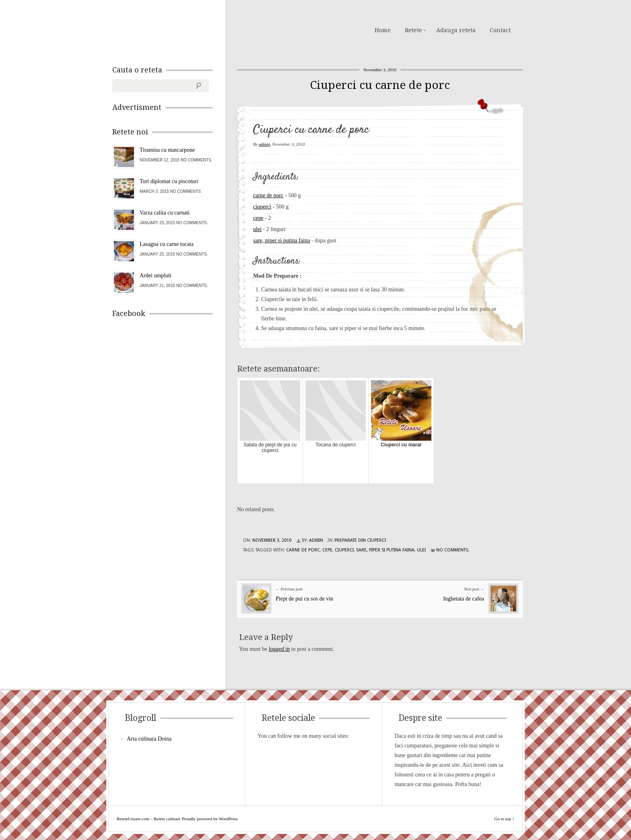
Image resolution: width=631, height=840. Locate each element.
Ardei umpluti (156, 276)
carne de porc (268, 195)
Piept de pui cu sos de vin (304, 599)
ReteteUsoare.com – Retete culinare (170, 29)
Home (383, 30)
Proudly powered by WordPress (210, 819)
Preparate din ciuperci (360, 540)
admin (264, 144)
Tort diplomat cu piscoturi (169, 181)
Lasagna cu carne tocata (167, 244)
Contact (500, 30)
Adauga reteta (456, 30)
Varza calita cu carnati (165, 213)
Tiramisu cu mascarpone (167, 150)
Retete (413, 30)
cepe (258, 218)
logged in (279, 649)
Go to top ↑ (504, 819)
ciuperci (262, 207)
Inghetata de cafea (464, 599)
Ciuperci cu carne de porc (380, 85)
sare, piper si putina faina (281, 240)
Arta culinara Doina (149, 739)
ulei (257, 229)
